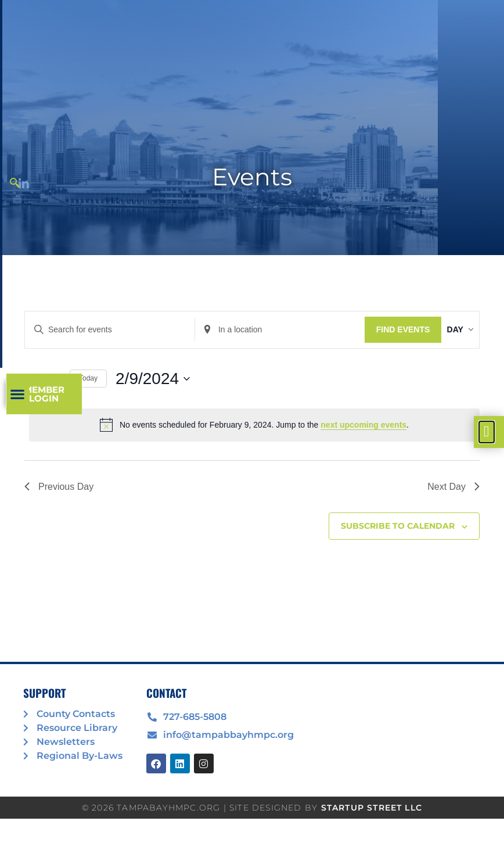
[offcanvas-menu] (487, 432)
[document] (252, 432)
